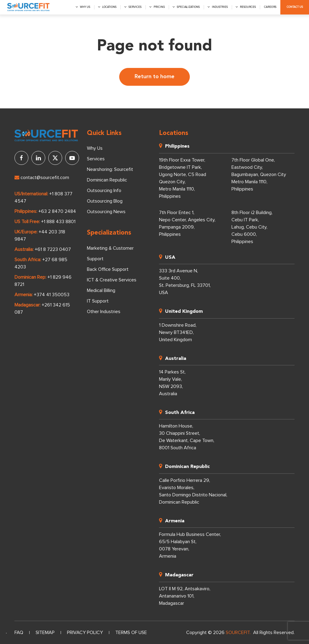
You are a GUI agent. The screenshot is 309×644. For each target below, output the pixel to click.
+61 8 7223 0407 (53, 249)
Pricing (159, 7)
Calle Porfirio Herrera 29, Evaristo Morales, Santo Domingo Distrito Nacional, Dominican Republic (193, 491)
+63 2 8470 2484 (57, 211)
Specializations (188, 7)
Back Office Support (108, 269)
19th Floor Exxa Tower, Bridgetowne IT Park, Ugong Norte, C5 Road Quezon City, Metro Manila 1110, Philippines (183, 178)
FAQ (19, 633)
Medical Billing (101, 290)
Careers (270, 7)
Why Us (95, 148)
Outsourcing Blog (105, 201)
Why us (85, 7)
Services (135, 7)
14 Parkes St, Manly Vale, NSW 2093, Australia (172, 383)
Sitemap (45, 633)
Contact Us (295, 7)
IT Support (98, 301)
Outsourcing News (106, 212)
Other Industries (104, 312)
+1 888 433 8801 (58, 222)
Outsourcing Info (104, 191)
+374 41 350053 (52, 295)
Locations (109, 7)
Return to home (154, 77)
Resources (248, 7)
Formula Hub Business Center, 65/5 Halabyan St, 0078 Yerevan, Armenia (190, 545)
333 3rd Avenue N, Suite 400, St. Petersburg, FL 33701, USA (185, 282)
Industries (220, 7)
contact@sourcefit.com (42, 178)
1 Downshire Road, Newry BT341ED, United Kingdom (178, 332)
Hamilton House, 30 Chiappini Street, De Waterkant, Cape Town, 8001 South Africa (187, 437)
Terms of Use (131, 633)
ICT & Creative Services (112, 280)
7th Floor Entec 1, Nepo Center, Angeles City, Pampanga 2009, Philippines (187, 223)
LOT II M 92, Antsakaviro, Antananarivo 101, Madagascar (185, 596)
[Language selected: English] (6, 633)
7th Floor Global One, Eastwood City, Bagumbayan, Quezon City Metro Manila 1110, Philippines (259, 175)
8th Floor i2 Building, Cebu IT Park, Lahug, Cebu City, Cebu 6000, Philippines (252, 227)
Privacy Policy (85, 633)
